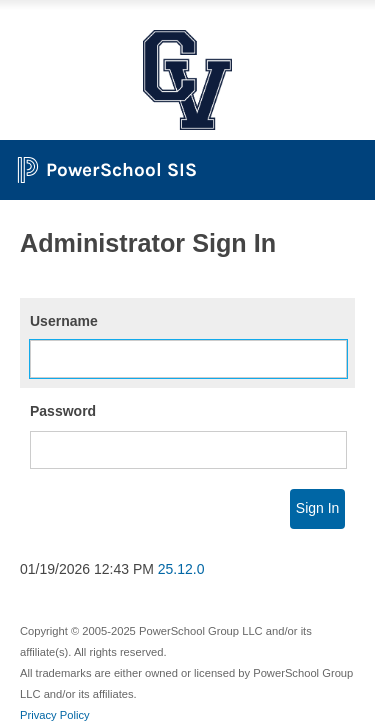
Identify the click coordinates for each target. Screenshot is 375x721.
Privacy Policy (55, 715)
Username (64, 321)
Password (63, 411)
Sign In (318, 508)
